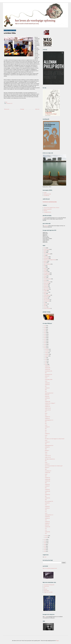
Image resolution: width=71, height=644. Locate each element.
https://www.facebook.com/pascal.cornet (50, 568)
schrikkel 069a (47, 481)
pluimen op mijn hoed (48, 209)
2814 (46, 423)
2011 (45, 539)
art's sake (45, 307)
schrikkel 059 (47, 518)
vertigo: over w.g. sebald (48, 592)
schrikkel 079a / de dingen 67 (50, 403)
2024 (45, 327)
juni (46, 359)
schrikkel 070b (47, 473)
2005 (45, 550)
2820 (46, 390)
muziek (45, 280)
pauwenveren (46, 292)
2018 (45, 338)
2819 (46, 391)
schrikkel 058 (47, 522)
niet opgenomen (47, 273)
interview (45, 211)
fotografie (46, 269)
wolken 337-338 (48, 408)
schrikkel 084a (47, 369)
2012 (45, 348)
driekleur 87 (47, 467)
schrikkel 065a (47, 495)
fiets (45, 255)
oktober (47, 353)
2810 (46, 437)
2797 (46, 511)
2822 (46, 373)
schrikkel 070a (47, 478)
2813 (46, 429)
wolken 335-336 (48, 410)
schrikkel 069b (47, 479)
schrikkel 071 (47, 464)
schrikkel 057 (47, 523)
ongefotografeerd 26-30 (49, 445)
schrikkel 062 (47, 506)
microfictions (46, 297)
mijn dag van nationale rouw (50, 459)
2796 (46, 520)
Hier (44, 218)
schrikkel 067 (47, 486)
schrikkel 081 (47, 388)
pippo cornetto (46, 289)
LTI (44, 303)
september (47, 354)
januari (46, 537)
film (45, 266)
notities (45, 263)
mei (46, 361)
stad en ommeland (47, 254)
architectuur (46, 286)
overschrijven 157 (48, 471)
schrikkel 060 (47, 517)
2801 (46, 496)
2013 (45, 346)
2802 (46, 493)
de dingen (46, 272)
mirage (45, 276)
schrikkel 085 (47, 366)
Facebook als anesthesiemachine (50, 202)
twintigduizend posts (47, 212)
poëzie (45, 270)
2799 (46, 505)
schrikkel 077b (47, 407)
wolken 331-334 (48, 456)
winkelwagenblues (47, 295)
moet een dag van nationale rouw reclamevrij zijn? (54, 466)
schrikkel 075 (47, 427)
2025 (45, 326)
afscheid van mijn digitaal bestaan (50, 260)
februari (47, 536)
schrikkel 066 (47, 489)
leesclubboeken (47, 195)
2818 (46, 400)
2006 (45, 548)
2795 (46, 528)
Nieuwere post (7, 109)
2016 (45, 341)
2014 (45, 344)
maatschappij (46, 257)
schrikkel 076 (47, 418)
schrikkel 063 (47, 503)
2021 (45, 333)
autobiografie (46, 258)
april (46, 363)
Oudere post (37, 109)
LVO (45, 267)
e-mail (45, 557)
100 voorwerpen (47, 300)
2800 (46, 500)
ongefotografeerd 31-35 (49, 420)
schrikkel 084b (47, 368)
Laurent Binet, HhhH (49, 380)
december (47, 349)
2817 (46, 412)
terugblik (45, 291)
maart (46, 364)
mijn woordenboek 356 (49, 501)
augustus (47, 356)
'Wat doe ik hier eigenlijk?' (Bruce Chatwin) (51, 208)
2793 (46, 533)
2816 (46, 415)
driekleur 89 (47, 395)
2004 (45, 551)
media (45, 252)
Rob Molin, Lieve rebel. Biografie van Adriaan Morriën (55, 439)
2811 (46, 432)
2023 (45, 329)
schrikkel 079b (47, 402)
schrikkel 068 (47, 484)
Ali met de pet (46, 586)
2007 (45, 546)
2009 (45, 543)
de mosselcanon (47, 301)
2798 (46, 510)
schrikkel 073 (47, 442)
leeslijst (45, 193)
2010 (45, 541)
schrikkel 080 (47, 398)
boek (45, 248)
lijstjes (45, 294)
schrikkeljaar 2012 (9, 103)
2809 (46, 444)
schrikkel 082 (47, 385)
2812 (46, 430)
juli (46, 358)
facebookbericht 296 (48, 371)
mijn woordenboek (47, 264)
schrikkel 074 (47, 434)
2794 (46, 530)
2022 (45, 331)
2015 (45, 343)
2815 (46, 422)
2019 (45, 336)
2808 (46, 449)
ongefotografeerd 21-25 (49, 515)
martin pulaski (46, 591)
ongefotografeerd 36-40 (49, 393)
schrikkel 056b (47, 527)
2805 (46, 476)
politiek (45, 251)
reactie (46, 378)
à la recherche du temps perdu (49, 585)
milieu (45, 277)
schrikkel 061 (47, 508)
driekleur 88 (47, 396)
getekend (45, 261)
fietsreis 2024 (46, 283)
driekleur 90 (47, 376)
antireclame (46, 285)
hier (45, 617)
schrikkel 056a (47, 532)
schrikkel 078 (47, 405)
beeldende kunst (47, 274)
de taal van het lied (47, 308)
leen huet (45, 589)
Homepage (22, 109)
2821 (46, 386)
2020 (45, 334)
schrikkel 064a (47, 498)
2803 (46, 488)
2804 (46, 483)
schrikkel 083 (47, 383)
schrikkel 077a (47, 417)
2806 (46, 469)
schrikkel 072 (47, 447)
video (45, 305)
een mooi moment (47, 282)
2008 (45, 545)
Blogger (57, 641)
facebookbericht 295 (48, 374)
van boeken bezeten (47, 279)
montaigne (46, 298)
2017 (45, 339)
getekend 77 (47, 451)
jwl (44, 588)
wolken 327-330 (48, 457)
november (47, 351)
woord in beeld (46, 249)
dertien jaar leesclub (47, 194)
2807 (46, 461)
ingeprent (45, 304)
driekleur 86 (47, 525)
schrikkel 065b (47, 491)
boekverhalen (46, 288)
